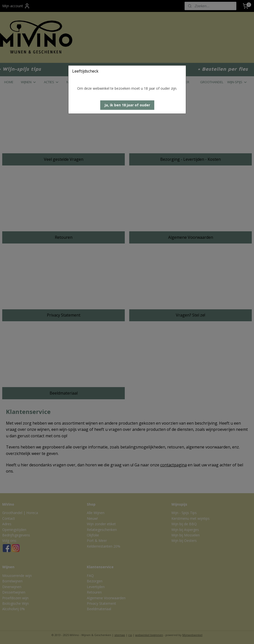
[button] (127, 105)
